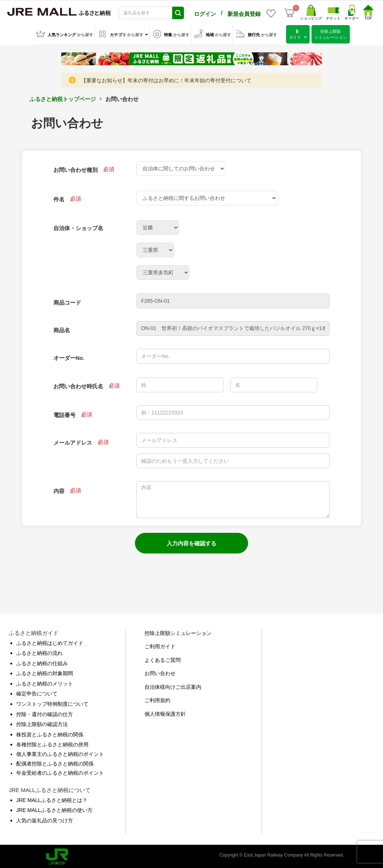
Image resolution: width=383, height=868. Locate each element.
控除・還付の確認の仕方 (45, 713)
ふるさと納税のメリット (45, 682)
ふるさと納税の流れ (39, 652)
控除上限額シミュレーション (178, 632)
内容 (59, 489)
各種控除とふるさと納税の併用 (52, 743)
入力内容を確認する (191, 542)
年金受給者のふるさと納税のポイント (60, 771)
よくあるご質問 (163, 659)
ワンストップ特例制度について (52, 702)
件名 (59, 198)
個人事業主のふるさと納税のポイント (60, 753)
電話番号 (65, 414)
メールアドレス (73, 441)
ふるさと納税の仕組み (42, 662)
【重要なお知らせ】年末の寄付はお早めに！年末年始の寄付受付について (166, 79)
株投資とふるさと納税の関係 (50, 733)
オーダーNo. (69, 356)
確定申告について (37, 692)
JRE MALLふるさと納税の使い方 (54, 809)
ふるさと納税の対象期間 (45, 672)
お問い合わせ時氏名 (78, 385)
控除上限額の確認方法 (42, 723)
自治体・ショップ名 (78, 227)
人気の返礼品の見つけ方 (45, 819)
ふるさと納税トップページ (63, 98)
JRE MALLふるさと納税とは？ (52, 799)
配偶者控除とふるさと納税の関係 (55, 762)
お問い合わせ (160, 672)
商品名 (62, 329)
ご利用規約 (157, 699)
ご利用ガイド (160, 645)
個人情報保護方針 (165, 712)
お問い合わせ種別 (76, 168)
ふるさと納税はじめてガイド (50, 642)
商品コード (67, 301)
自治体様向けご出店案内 (173, 685)
